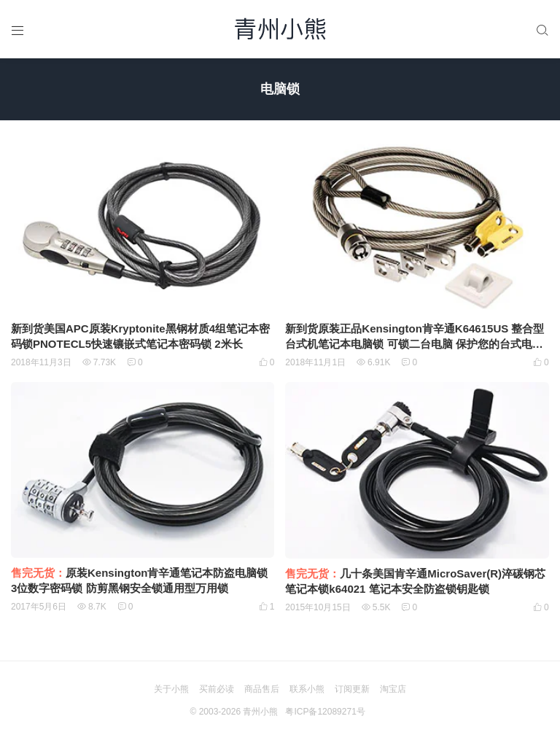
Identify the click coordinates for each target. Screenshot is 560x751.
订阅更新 (352, 689)
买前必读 (217, 689)
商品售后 (262, 689)
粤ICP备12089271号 (325, 712)
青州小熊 (260, 712)
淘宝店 (393, 689)
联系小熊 (307, 689)
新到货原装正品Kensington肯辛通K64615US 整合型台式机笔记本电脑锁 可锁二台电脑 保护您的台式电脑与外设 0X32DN (415, 344)
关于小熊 (171, 689)
